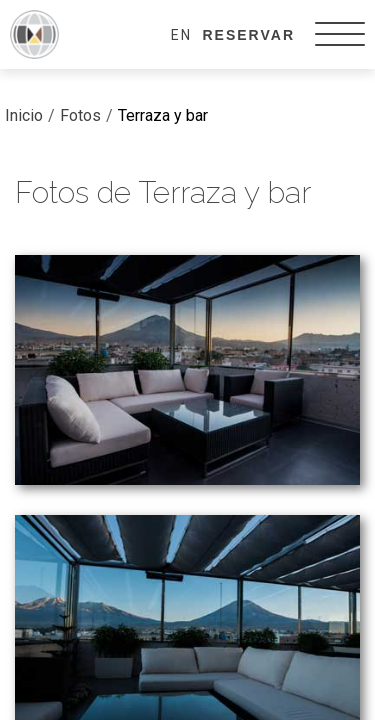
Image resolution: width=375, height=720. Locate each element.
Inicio (24, 115)
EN (181, 35)
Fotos (80, 115)
